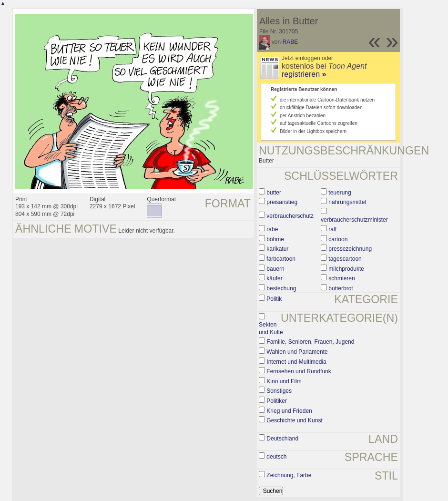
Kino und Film (284, 381)
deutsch (276, 457)
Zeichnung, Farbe (289, 475)
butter (274, 193)
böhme (275, 239)
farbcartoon (281, 259)
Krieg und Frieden (289, 411)
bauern (275, 269)
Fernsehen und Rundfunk (299, 371)
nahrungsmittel (347, 202)
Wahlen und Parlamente (297, 352)
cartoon (338, 239)
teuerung (340, 193)
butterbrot (341, 288)
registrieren (304, 74)
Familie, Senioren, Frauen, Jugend (310, 342)
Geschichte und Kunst (294, 420)
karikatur (277, 249)
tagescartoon (345, 259)
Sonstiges (279, 391)
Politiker (277, 401)
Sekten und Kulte (271, 328)
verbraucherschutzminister (354, 220)
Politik (274, 299)
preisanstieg (282, 202)
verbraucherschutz (290, 216)
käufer (274, 278)
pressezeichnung (350, 249)
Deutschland (282, 439)
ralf (332, 229)
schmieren (341, 278)
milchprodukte (346, 269)
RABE (290, 42)
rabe (272, 229)
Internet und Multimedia (296, 362)
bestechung (281, 288)
